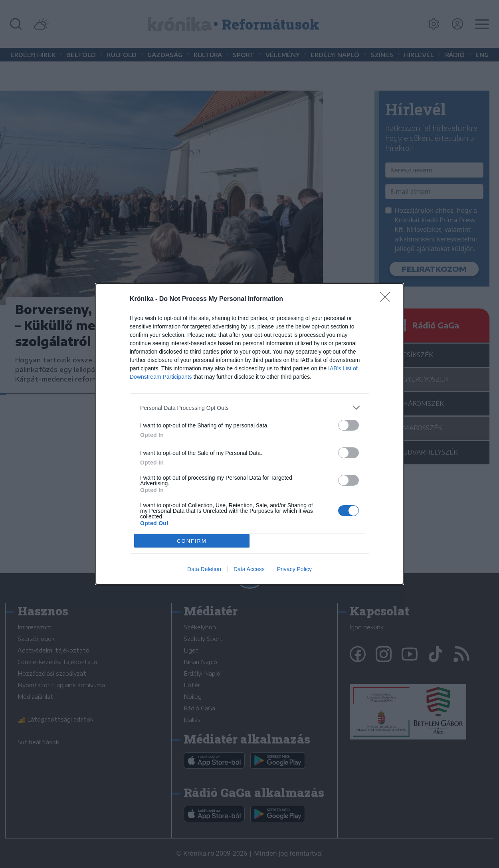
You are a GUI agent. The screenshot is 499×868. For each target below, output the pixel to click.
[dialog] (249, 434)
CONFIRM (192, 541)
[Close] (388, 299)
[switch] (349, 425)
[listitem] (249, 408)
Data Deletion (204, 569)
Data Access (249, 569)
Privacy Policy (294, 569)
